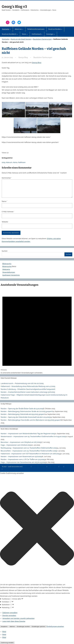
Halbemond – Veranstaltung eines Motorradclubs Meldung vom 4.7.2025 (28, 386)
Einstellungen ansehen (23, 627)
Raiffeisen (22, 162)
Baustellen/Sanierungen (42, 39)
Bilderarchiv (7, 264)
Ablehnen (12, 627)
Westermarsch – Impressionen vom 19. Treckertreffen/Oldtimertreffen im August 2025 (33, 436)
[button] (37, 529)
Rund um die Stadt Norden (21, 39)
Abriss (15, 162)
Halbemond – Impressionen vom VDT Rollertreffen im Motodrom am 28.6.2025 (30, 454)
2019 (3, 162)
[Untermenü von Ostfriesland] (42, 34)
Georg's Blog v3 (14, 7)
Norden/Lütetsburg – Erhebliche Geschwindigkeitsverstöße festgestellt (28, 389)
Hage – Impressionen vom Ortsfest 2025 (16, 445)
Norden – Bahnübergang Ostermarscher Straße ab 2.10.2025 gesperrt (27, 411)
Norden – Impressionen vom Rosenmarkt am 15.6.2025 (21, 456)
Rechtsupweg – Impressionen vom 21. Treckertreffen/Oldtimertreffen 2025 (29, 448)
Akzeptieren (4, 627)
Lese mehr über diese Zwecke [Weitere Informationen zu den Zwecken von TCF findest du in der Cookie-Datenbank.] (14, 621)
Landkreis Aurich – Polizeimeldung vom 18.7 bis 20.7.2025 (22, 383)
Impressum (27, 467)
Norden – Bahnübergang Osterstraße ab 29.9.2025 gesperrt (23, 414)
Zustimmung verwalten (7, 643)
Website (5, 222)
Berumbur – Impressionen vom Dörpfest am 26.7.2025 (21, 442)
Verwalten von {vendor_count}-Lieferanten (18, 618)
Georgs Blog (37, 63)
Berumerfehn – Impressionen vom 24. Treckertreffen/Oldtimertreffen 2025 (29, 451)
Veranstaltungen (9, 272)
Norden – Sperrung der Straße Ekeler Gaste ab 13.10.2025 (22, 409)
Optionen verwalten (10, 613)
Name (4, 201)
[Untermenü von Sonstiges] (54, 34)
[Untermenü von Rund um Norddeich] (17, 34)
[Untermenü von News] (27, 34)
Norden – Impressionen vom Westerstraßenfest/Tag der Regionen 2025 (28, 434)
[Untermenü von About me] (23, 29)
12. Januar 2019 (7, 57)
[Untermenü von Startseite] (10, 29)
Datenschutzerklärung (39, 467)
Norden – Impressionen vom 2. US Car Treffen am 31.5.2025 (23, 459)
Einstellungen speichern (39, 627)
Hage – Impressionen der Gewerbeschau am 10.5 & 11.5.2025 (23, 462)
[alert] (37, 331)
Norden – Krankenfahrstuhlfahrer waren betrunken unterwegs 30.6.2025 (28, 392)
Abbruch (9, 162)
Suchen (5, 251)
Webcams (6, 269)
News (61, 467)
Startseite (6, 39)
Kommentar (7, 178)
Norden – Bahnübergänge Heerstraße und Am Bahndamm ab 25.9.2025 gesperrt (31, 420)
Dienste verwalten (9, 616)
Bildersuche (7, 266)
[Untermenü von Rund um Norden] (62, 29)
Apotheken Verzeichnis (11, 275)
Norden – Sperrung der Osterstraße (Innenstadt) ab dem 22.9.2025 (25, 417)
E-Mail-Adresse (8, 212)
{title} (4, 632)
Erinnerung (68, 467)
